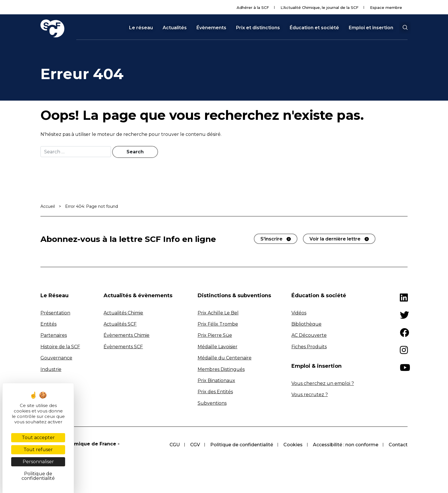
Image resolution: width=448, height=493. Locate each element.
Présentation (55, 313)
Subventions (212, 403)
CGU (175, 445)
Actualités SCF (120, 324)
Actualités (175, 28)
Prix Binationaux (216, 380)
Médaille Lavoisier (218, 347)
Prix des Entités (215, 392)
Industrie (51, 369)
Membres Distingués (221, 369)
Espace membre (386, 7)
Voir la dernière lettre (335, 239)
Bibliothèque (306, 324)
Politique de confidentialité (242, 445)
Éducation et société (314, 28)
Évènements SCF (123, 347)
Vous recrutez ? (310, 395)
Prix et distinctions (258, 28)
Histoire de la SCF (60, 347)
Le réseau (141, 28)
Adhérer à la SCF (253, 7)
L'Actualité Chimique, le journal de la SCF (320, 7)
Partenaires (54, 335)
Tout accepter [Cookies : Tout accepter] (38, 438)
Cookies (293, 445)
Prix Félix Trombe (218, 324)
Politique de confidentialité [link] (38, 476)
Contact (398, 445)
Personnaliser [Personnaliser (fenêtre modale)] (38, 462)
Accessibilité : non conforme (346, 445)
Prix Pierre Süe (215, 335)
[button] (405, 28)
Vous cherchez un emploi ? (323, 383)
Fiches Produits (309, 347)
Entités (48, 324)
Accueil (48, 206)
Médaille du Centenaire (225, 358)
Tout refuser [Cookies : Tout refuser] (38, 450)
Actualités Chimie (123, 313)
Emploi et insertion (371, 28)
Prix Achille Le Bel (218, 313)
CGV (195, 445)
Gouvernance (56, 358)
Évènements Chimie (126, 335)
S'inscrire (271, 239)
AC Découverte (309, 335)
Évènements (211, 28)
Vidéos (299, 313)
